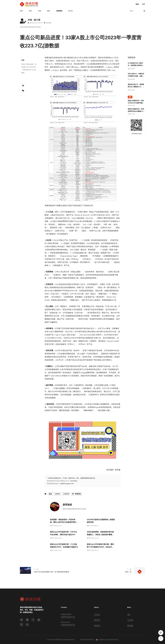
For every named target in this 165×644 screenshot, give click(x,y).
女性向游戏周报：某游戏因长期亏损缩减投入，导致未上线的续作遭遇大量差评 (100, 533)
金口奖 (71, 11)
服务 (49, 11)
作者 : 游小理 (34, 20)
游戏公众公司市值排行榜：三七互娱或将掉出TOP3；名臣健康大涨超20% (64, 546)
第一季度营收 (77, 494)
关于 (144, 4)
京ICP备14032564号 (87, 640)
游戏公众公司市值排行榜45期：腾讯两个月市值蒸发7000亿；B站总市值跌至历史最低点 (100, 546)
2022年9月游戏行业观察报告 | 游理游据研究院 (101, 521)
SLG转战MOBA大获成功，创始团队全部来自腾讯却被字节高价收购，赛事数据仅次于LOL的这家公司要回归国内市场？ (136, 64)
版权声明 (97, 620)
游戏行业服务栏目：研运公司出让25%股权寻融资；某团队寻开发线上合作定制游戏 (136, 102)
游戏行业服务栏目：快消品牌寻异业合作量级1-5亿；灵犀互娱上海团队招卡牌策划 (136, 110)
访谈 (40, 11)
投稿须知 (97, 625)
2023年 (57, 494)
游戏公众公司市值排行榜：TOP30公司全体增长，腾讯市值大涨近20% (64, 533)
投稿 (137, 4)
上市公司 (66, 494)
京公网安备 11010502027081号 (107, 640)
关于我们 (97, 614)
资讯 (30, 11)
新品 (50, 494)
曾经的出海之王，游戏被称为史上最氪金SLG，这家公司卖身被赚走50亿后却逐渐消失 (136, 86)
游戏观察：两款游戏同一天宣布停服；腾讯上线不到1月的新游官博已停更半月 (64, 521)
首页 (21, 11)
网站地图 (130, 625)
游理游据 (59, 11)
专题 (129, 614)
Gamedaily (74, 481)
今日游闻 (130, 620)
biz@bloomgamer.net (67, 484)
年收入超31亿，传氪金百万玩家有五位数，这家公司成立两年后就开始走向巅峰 (136, 75)
